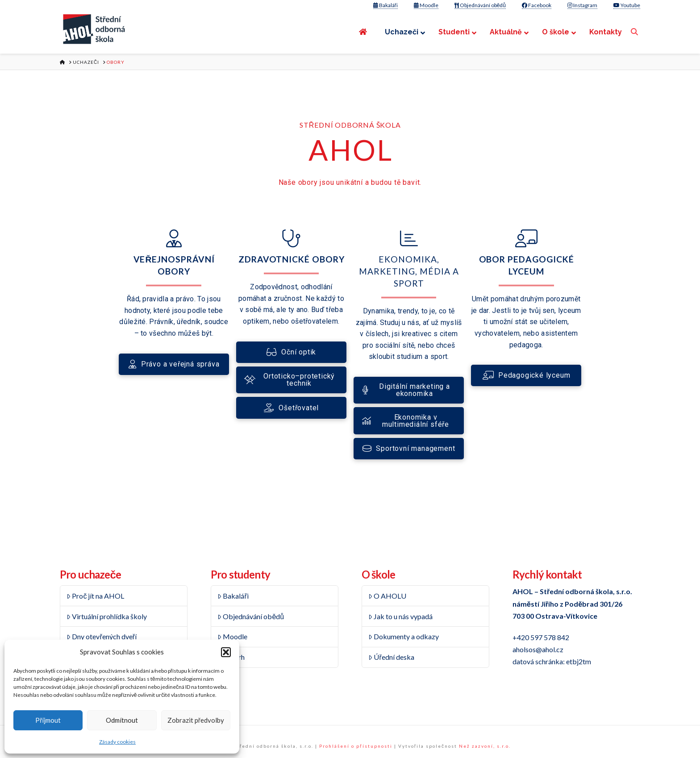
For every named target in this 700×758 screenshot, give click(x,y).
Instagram (582, 5)
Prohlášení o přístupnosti (356, 746)
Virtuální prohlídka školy (107, 616)
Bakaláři (385, 5)
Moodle (426, 5)
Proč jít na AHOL (96, 596)
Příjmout (48, 720)
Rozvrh (231, 657)
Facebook (537, 5)
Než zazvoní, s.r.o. (485, 746)
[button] (226, 652)
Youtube (627, 5)
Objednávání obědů (480, 5)
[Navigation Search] (635, 32)
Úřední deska (391, 657)
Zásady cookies (117, 742)
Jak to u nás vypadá (401, 616)
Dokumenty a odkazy (404, 636)
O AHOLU (387, 596)
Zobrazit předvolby (196, 720)
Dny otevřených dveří (102, 636)
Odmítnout (122, 720)
